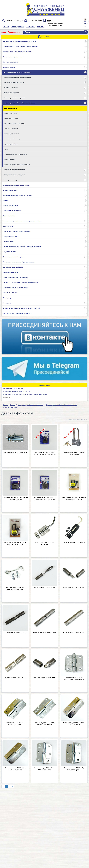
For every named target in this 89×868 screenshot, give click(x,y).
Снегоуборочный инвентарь (13, 139)
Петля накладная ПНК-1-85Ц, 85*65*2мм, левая (44, 768)
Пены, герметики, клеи (11, 236)
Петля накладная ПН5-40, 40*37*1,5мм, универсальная (74, 678)
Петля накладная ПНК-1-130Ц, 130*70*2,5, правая (15, 768)
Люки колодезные (9, 216)
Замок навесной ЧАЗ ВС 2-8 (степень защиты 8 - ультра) (15, 498)
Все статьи (7, 397)
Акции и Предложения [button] (10, 32)
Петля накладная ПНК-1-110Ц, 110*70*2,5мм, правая (44, 724)
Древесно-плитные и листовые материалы (17, 51)
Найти (86, 32)
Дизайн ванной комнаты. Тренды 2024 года (17, 391)
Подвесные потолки (10, 251)
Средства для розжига (11, 144)
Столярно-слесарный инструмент (14, 174)
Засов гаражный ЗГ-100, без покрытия (44, 543)
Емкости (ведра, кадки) (11, 113)
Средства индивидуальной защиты (15, 169)
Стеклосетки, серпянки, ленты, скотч (15, 287)
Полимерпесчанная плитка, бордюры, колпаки (19, 262)
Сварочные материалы (11, 272)
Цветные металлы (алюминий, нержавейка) (18, 313)
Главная (5, 405)
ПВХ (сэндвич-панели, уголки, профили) (17, 231)
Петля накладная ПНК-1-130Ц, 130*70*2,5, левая (74, 724)
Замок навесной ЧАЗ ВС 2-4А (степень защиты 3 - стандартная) (44, 453)
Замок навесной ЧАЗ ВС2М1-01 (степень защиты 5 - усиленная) (44, 498)
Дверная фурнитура (11, 108)
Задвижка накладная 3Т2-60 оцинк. (15, 452)
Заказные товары (9, 67)
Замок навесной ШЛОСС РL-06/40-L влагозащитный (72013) (15, 543)
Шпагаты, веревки (10, 159)
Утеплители (7, 303)
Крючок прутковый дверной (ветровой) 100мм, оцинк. (15, 588)
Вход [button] (49, 21)
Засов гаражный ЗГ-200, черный (74, 542)
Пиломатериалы (8, 241)
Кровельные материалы (11, 205)
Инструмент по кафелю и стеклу (14, 82)
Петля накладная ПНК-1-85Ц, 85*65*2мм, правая (74, 768)
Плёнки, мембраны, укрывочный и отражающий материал (23, 246)
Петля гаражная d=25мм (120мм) (44, 632)
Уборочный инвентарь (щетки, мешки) (16, 154)
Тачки (6, 149)
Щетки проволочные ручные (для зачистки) (17, 164)
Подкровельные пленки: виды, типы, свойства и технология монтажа (25, 394)
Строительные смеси (10, 292)
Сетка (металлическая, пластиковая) (15, 277)
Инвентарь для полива (11, 118)
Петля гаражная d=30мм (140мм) (15, 677)
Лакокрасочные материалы (12, 210)
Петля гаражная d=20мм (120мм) (15, 632)
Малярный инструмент (11, 87)
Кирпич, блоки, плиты (10, 190)
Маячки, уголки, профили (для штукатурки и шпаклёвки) (22, 221)
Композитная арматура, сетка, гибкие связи (18, 195)
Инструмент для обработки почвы (14, 123)
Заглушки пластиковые (11, 62)
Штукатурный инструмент (12, 180)
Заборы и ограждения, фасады (13, 57)
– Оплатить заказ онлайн (55, 25)
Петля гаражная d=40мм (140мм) (44, 677)
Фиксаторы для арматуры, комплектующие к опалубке (21, 308)
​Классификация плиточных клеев (14, 388)
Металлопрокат (8, 226)
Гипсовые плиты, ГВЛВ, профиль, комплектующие (20, 46)
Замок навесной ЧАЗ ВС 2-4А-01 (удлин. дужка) (74, 453)
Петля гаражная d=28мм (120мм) (74, 632)
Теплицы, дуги (8, 298)
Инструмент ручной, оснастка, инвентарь (17, 72)
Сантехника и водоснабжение (13, 267)
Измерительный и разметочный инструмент (18, 77)
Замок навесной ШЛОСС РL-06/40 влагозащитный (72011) (74, 498)
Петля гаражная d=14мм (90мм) (44, 587)
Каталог (13, 405)
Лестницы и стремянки (11, 128)
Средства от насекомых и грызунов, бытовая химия (21, 282)
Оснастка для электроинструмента (15, 98)
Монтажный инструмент (11, 92)
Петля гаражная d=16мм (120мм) (74, 587)
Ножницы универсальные (12, 133)
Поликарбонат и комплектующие (14, 257)
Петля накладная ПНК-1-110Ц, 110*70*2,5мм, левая (15, 724)
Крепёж (5, 200)
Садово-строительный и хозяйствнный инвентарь (20, 103)
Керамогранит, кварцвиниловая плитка (16, 185)
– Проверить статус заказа (55, 23)
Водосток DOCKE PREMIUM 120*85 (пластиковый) (20, 41)
